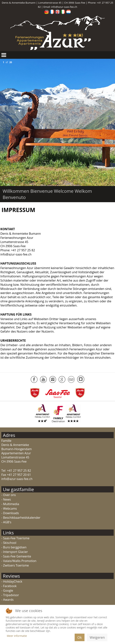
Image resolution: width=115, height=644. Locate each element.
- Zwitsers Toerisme (15, 565)
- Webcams (9, 509)
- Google (7, 591)
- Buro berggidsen (14, 547)
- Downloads (10, 513)
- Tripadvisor (10, 595)
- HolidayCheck (12, 581)
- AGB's (6, 522)
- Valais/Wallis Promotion (19, 561)
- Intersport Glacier (15, 552)
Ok (79, 637)
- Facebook (9, 586)
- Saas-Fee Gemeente (16, 556)
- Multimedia (10, 504)
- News (6, 499)
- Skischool (9, 543)
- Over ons (9, 495)
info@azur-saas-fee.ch (64, 7)
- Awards (7, 600)
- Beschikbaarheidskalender (21, 518)
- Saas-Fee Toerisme (15, 538)
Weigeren (97, 637)
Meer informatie (17, 636)
